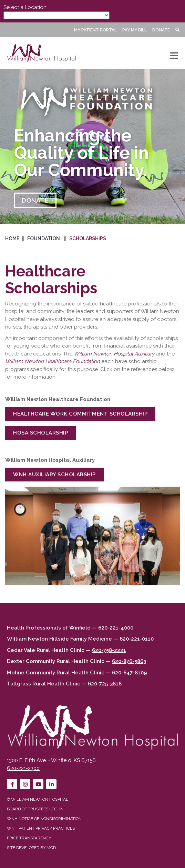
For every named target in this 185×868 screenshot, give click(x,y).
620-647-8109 (129, 673)
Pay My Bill (135, 30)
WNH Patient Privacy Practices (41, 828)
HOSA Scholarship (40, 433)
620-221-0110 (137, 639)
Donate (161, 30)
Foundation (44, 238)
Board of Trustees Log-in (35, 809)
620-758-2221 (109, 650)
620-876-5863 (129, 661)
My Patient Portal (95, 30)
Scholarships (88, 238)
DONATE (35, 200)
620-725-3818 (105, 684)
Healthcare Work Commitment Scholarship (80, 414)
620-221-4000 (116, 628)
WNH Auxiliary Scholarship (54, 475)
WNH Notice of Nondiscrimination (44, 819)
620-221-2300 (23, 768)
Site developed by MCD (31, 848)
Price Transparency (29, 838)
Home (12, 238)
